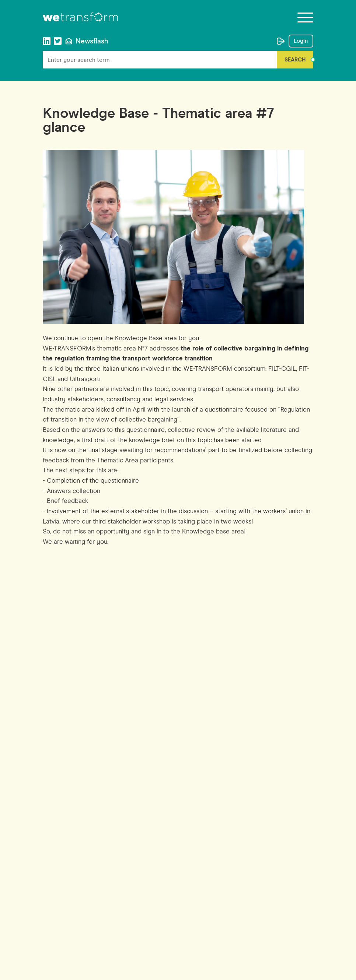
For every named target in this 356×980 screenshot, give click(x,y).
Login (301, 41)
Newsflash (87, 41)
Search (295, 60)
